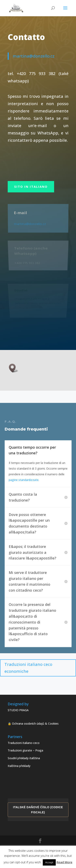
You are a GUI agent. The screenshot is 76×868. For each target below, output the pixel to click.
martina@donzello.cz (36, 56)
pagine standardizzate (24, 480)
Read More (64, 862)
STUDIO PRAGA (18, 710)
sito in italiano (31, 186)
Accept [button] (49, 862)
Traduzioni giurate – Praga (25, 750)
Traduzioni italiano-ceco (24, 743)
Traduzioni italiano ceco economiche (28, 668)
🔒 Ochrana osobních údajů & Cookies (33, 724)
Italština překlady (19, 766)
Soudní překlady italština (24, 758)
